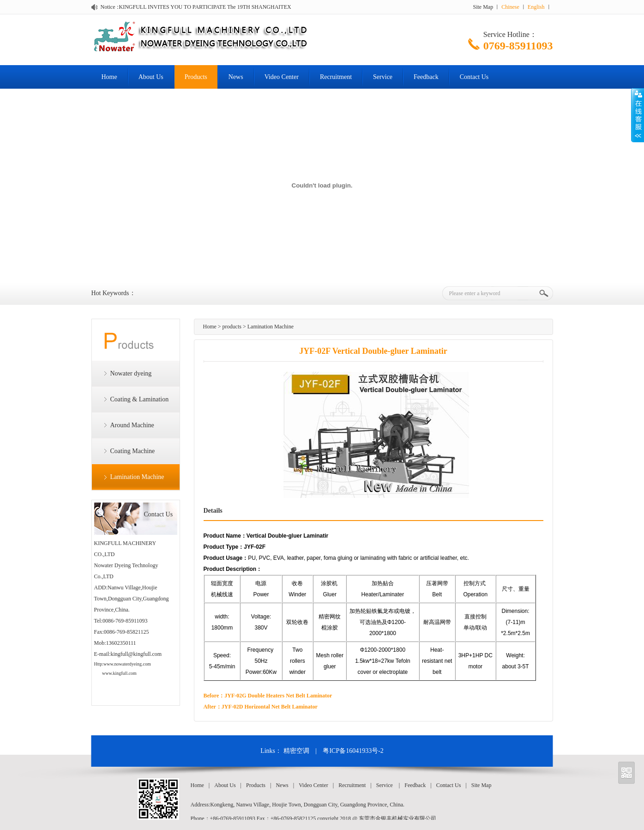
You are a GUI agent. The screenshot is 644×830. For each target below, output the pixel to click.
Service (383, 77)
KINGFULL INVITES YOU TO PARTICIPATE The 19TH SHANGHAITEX (205, 7)
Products (196, 77)
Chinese (510, 7)
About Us (151, 77)
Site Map (483, 7)
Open (638, 115)
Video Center (282, 77)
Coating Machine (133, 451)
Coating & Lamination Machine (130, 404)
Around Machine (132, 425)
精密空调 (296, 751)
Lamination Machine (137, 477)
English (536, 7)
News (236, 77)
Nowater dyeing (131, 373)
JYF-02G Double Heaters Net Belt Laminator (278, 696)
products (232, 327)
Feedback (426, 77)
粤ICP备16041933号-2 (353, 751)
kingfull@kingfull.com (136, 654)
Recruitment (336, 77)
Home (109, 77)
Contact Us (474, 77)
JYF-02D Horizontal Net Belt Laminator (270, 707)
